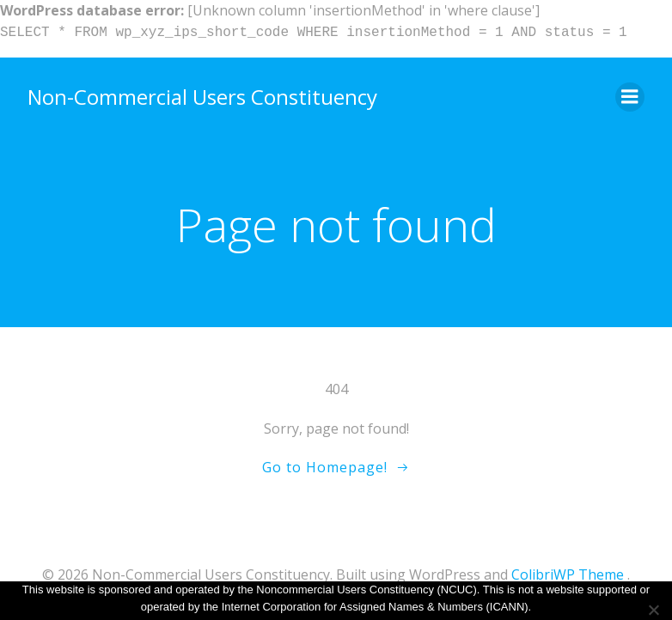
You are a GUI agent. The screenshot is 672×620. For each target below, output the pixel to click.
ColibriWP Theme (568, 574)
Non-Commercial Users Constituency (202, 96)
